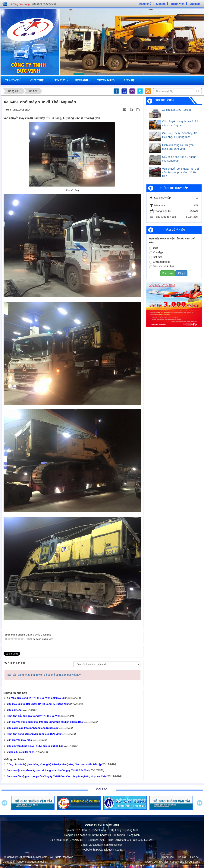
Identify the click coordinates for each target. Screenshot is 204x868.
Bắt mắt (156, 257)
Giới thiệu (38, 80)
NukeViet (163, 862)
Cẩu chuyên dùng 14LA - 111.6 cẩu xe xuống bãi (180, 123)
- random (21, 862)
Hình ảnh (82, 80)
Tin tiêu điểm (165, 100)
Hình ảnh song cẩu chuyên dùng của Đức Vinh (178, 147)
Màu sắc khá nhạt (162, 267)
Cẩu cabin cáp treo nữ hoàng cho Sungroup (179, 159)
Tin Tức (60, 80)
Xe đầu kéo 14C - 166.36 (177, 110)
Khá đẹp (156, 253)
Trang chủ (13, 80)
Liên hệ (129, 80)
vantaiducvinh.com (37, 857)
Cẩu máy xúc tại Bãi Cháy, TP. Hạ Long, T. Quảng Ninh (180, 135)
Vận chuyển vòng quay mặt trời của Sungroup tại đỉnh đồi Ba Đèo (181, 172)
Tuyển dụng (106, 80)
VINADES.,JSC (192, 862)
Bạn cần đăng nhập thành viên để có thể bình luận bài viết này (44, 675)
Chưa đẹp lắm (160, 262)
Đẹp (154, 248)
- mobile (41, 862)
